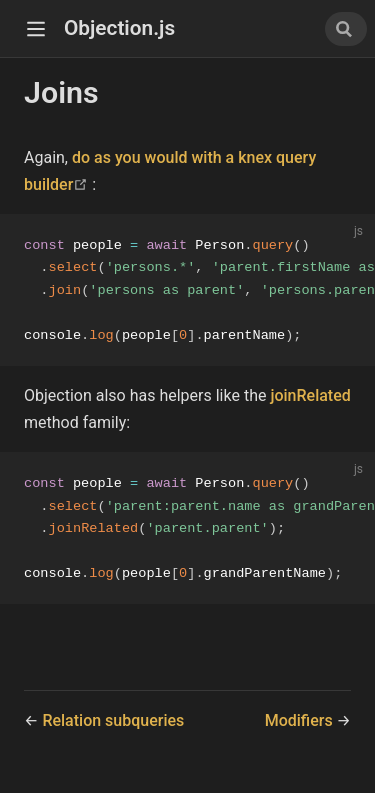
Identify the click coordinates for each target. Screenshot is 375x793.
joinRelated (310, 398)
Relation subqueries (113, 726)
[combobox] (346, 29)
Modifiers (301, 726)
